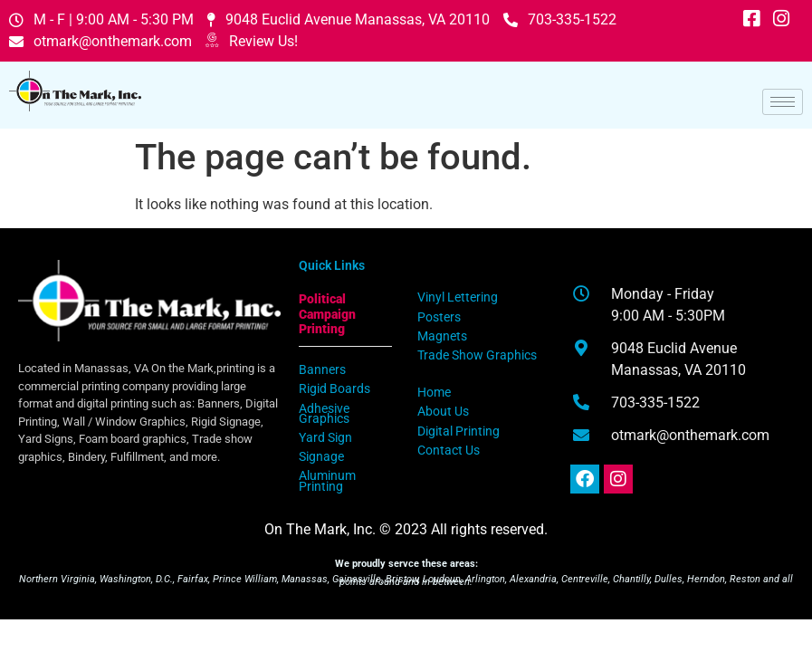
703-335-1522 (560, 19)
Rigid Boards (334, 389)
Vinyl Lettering (458, 297)
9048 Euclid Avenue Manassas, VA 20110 (349, 19)
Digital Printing (459, 431)
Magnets (442, 336)
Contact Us (449, 451)
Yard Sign (325, 438)
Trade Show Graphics (477, 355)
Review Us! (252, 42)
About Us (443, 412)
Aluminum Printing (327, 481)
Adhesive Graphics (324, 414)
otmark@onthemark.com (100, 41)
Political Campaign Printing (327, 314)
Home (434, 393)
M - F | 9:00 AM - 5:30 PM (101, 19)
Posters (439, 317)
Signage (321, 457)
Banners (322, 370)
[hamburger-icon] (783, 102)
